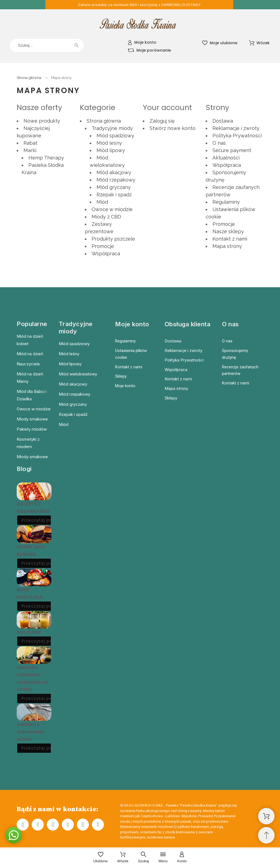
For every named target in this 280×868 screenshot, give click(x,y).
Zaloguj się (162, 121)
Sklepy (121, 376)
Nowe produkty (42, 121)
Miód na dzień (30, 354)
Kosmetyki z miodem (28, 443)
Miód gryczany (114, 187)
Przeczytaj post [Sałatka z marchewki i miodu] (37, 748)
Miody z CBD (106, 217)
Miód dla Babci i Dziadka (32, 395)
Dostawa (223, 121)
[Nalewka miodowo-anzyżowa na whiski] (34, 655)
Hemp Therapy (46, 158)
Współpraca (106, 254)
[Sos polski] (34, 620)
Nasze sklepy (228, 231)
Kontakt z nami (230, 239)
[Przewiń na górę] (266, 835)
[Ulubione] (100, 858)
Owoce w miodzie (112, 209)
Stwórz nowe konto (173, 128)
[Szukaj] (47, 45)
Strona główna (104, 121)
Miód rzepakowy (116, 180)
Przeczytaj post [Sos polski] (37, 641)
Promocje (103, 246)
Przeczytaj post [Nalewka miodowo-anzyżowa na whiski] (37, 698)
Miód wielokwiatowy (78, 374)
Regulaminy (226, 202)
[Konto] (182, 858)
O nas (219, 143)
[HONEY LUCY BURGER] (34, 534)
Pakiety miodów (32, 429)
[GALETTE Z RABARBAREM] (34, 491)
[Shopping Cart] (266, 816)
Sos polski (29, 632)
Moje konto (125, 386)
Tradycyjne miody (112, 128)
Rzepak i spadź (114, 195)
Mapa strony (227, 246)
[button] (14, 835)
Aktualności (226, 158)
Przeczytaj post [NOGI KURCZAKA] (37, 606)
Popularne (32, 324)
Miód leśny (109, 143)
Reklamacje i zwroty (236, 128)
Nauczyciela (28, 364)
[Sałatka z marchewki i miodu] (34, 712)
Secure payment (232, 150)
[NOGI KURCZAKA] (34, 577)
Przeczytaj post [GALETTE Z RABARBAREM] (37, 520)
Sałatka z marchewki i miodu (31, 732)
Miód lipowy (111, 150)
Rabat (30, 143)
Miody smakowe (32, 419)
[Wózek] (123, 858)
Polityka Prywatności (237, 136)
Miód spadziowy (115, 136)
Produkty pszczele (113, 239)
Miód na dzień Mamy (30, 378)
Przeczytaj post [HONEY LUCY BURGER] (37, 563)
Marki (30, 150)
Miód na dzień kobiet (30, 340)
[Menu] (163, 858)
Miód (102, 202)
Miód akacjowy (114, 172)
